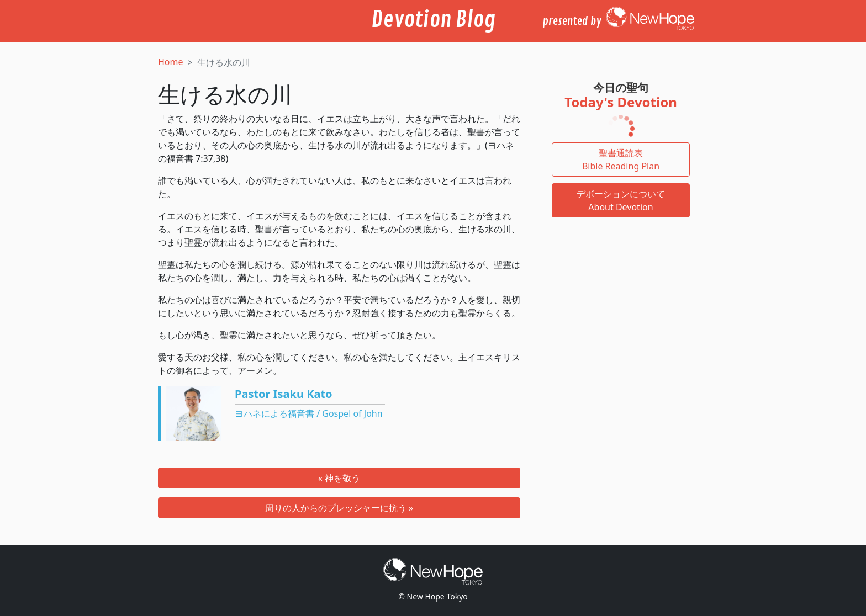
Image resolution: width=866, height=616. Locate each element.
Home (171, 62)
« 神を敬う (339, 478)
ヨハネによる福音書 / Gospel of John (309, 413)
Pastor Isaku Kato (284, 394)
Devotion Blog (433, 20)
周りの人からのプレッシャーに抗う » (339, 508)
